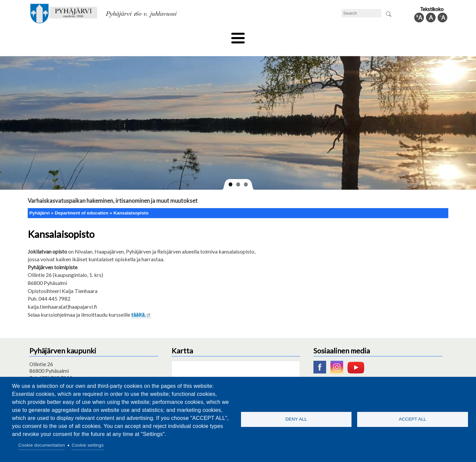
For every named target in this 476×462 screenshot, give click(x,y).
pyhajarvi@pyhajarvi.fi (54, 373)
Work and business (310, 36)
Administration (360, 36)
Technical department (63, 36)
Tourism (267, 36)
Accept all (413, 419)
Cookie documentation (42, 445)
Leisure (177, 36)
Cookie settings (88, 445)
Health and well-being (222, 36)
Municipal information (413, 36)
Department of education (128, 36)
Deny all (296, 419)
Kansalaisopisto (131, 202)
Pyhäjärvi (40, 202)
